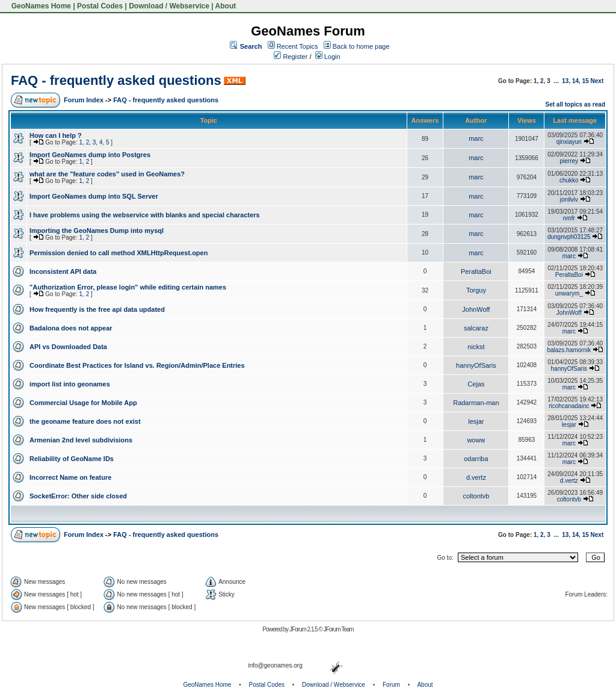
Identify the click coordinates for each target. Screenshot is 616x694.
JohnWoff (476, 309)
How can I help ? (56, 135)
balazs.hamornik (569, 350)
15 (586, 81)
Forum (391, 685)
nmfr (569, 218)
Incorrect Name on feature (70, 477)
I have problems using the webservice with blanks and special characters (145, 215)
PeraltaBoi (476, 271)
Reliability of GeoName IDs (72, 459)
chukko (569, 180)
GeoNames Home (40, 6)
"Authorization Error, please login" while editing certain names (128, 287)
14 (575, 81)
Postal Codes (100, 6)
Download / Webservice (169, 6)
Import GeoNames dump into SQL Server (94, 196)
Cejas (476, 384)
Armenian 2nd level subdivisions (81, 440)
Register (291, 57)
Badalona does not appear (71, 328)
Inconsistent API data (63, 271)
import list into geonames (70, 384)
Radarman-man (476, 403)
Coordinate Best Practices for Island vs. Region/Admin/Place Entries (137, 365)
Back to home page (361, 46)
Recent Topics (297, 46)
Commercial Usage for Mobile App (83, 403)
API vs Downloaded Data (68, 347)
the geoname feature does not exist (85, 421)
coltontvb (476, 496)
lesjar (476, 421)
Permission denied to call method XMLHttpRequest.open (119, 253)
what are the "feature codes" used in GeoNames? (107, 174)
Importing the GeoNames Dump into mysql (97, 231)
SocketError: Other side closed (78, 496)
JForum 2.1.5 (304, 629)
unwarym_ (569, 293)
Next (597, 81)
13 (565, 81)
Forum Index (84, 100)
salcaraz (476, 328)
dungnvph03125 (569, 237)
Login (328, 57)
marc (476, 138)
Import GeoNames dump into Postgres (90, 155)
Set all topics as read (576, 104)
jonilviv (569, 200)
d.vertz (476, 477)
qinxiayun (569, 142)
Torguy (476, 290)
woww (476, 440)
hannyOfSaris (476, 365)
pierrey (569, 161)
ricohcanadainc (569, 406)
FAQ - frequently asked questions (116, 80)
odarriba (476, 459)
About (226, 6)
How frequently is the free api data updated (97, 309)
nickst (476, 347)
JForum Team (339, 629)
